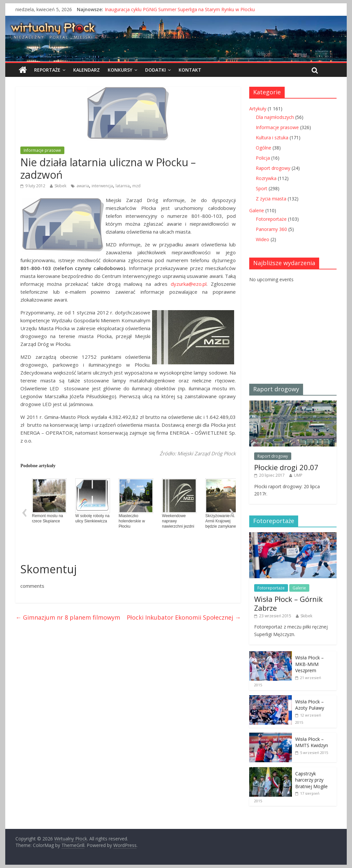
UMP (298, 475)
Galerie (257, 210)
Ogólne (264, 148)
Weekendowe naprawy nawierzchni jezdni (179, 503)
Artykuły (258, 109)
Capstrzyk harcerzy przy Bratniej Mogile (311, 780)
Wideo (263, 239)
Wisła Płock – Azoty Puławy (310, 705)
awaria (83, 186)
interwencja (102, 186)
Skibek (60, 186)
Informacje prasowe (42, 150)
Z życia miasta (271, 199)
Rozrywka (266, 178)
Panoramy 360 (271, 229)
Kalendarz (87, 70)
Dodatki (155, 70)
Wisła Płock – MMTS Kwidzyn (312, 742)
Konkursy (120, 70)
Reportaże (47, 70)
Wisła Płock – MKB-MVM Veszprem (309, 664)
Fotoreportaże (271, 219)
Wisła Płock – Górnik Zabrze (288, 603)
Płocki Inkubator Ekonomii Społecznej (184, 617)
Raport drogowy (273, 168)
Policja (263, 158)
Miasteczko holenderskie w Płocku (136, 503)
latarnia (123, 186)
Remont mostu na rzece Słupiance (49, 501)
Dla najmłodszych (275, 117)
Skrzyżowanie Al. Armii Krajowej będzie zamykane (223, 503)
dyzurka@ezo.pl (189, 284)
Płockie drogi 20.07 (286, 467)
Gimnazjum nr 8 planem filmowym (68, 617)
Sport (262, 188)
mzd (136, 186)
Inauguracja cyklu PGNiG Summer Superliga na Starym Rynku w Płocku (180, 9)
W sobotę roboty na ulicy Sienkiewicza (93, 501)
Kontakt (190, 70)
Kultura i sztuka (272, 137)
